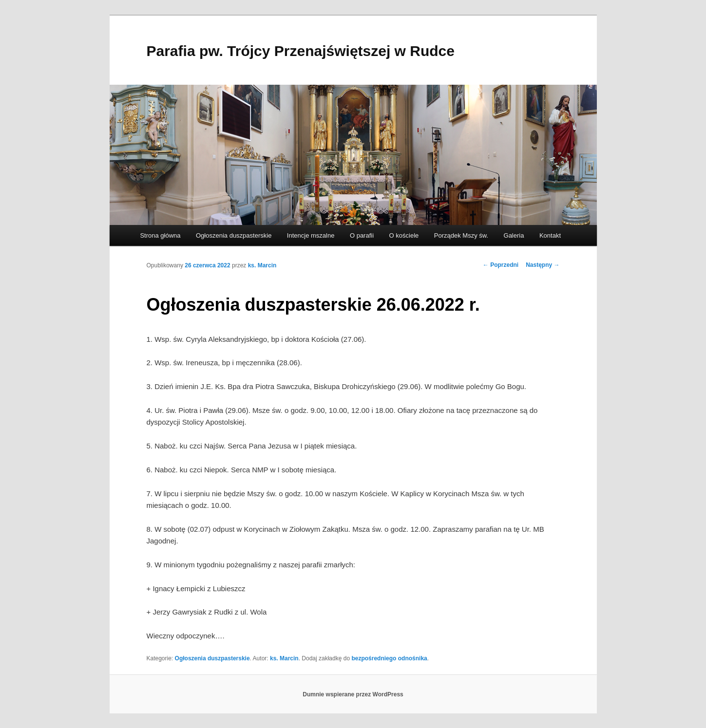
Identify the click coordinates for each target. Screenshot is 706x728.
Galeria (514, 235)
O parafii (362, 235)
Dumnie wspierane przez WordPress (353, 694)
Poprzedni (501, 265)
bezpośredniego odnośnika (389, 658)
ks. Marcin (262, 265)
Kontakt (550, 235)
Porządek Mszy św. (461, 235)
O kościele (404, 235)
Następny (543, 265)
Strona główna (160, 235)
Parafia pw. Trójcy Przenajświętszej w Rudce (301, 51)
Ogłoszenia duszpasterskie (234, 235)
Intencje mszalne (311, 235)
